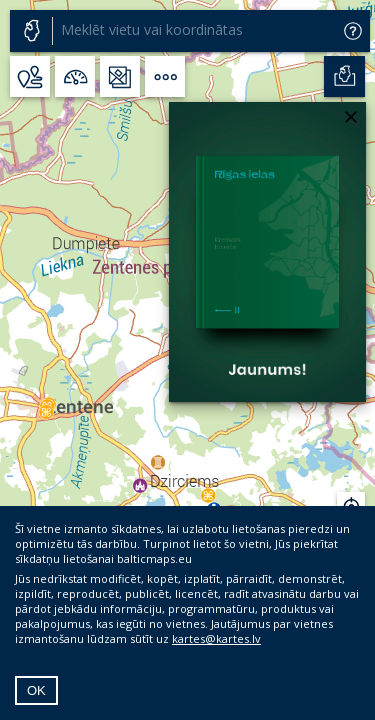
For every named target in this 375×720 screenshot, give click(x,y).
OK (36, 690)
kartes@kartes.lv (216, 638)
